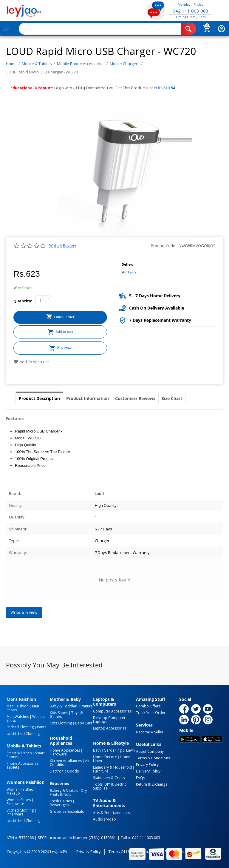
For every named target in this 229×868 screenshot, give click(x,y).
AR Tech (129, 272)
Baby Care (84, 723)
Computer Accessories (112, 711)
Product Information (88, 398)
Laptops (100, 722)
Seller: (127, 264)
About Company (150, 751)
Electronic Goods (64, 771)
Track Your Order (151, 713)
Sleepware (15, 804)
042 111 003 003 (191, 11)
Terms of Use (121, 852)
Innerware (15, 814)
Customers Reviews (135, 398)
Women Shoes (19, 800)
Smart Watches (19, 753)
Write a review (63, 246)
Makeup (13, 793)
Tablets (13, 767)
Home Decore (105, 757)
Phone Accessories (23, 763)
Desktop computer (109, 718)
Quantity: (23, 301)
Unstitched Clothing (23, 734)
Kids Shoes (59, 713)
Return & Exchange (152, 784)
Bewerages (59, 805)
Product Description (39, 398)
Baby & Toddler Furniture (71, 706)
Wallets (38, 717)
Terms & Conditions (153, 758)
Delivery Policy (148, 771)
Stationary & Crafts (109, 778)
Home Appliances (65, 750)
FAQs (140, 778)
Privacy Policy (147, 765)
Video (111, 819)
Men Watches (18, 717)
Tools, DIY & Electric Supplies (110, 786)
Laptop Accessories (110, 728)
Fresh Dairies (61, 801)
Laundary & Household (113, 767)
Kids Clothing (61, 723)
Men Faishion (18, 706)
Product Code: (164, 246)
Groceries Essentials (67, 811)
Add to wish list (31, 362)
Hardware (58, 754)
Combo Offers (148, 706)
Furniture (101, 771)
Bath (97, 750)
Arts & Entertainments (111, 813)
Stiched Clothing (20, 727)
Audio (98, 819)
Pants (42, 727)
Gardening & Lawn (119, 750)
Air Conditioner (70, 763)
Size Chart (172, 398)
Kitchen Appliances (66, 761)
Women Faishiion (21, 789)
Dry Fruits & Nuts (68, 792)
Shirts (11, 720)
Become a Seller (150, 732)
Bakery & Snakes (64, 791)
